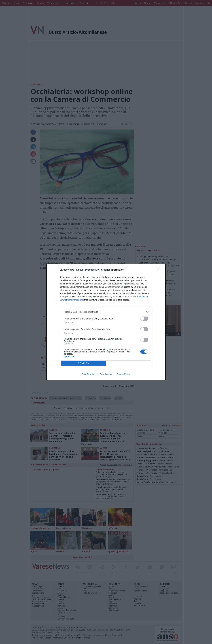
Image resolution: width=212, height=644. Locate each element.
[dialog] (106, 322)
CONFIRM (84, 363)
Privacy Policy (123, 374)
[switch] (144, 319)
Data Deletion (88, 374)
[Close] (159, 270)
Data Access (106, 374)
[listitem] (106, 312)
